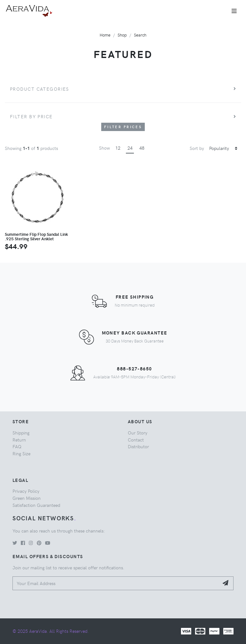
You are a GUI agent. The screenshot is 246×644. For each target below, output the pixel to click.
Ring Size (21, 453)
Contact (136, 440)
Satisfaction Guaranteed (36, 505)
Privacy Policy (26, 491)
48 (142, 148)
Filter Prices (123, 127)
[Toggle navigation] (234, 11)
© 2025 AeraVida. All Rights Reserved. (51, 631)
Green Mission (27, 498)
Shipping (21, 433)
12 (118, 148)
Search (140, 35)
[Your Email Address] (116, 583)
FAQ (17, 446)
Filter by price (31, 116)
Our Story (138, 433)
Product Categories (40, 89)
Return (19, 440)
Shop (122, 35)
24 (130, 148)
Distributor (138, 446)
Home (105, 35)
